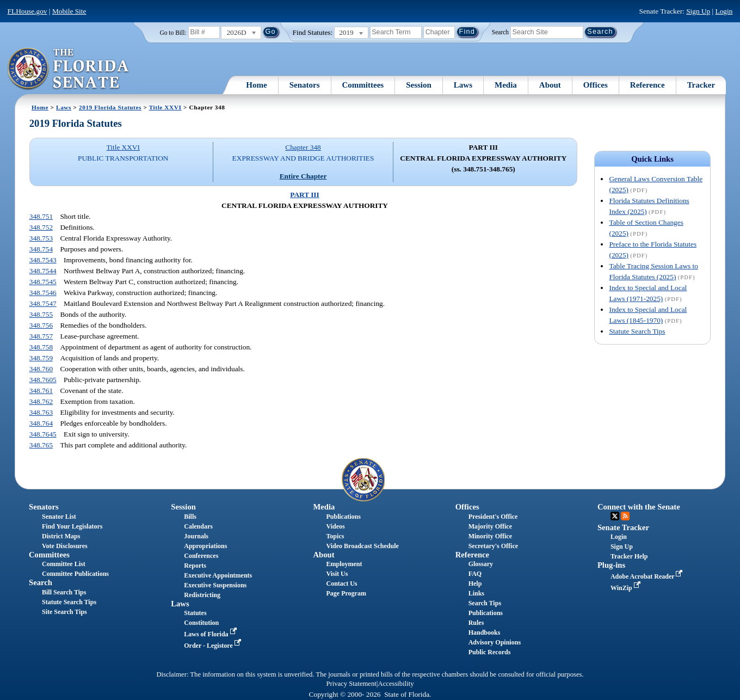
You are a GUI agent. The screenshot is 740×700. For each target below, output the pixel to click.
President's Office (493, 517)
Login (724, 11)
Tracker (701, 85)
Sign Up (698, 11)
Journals (196, 536)
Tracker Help (629, 556)
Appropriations (205, 546)
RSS (625, 516)
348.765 (41, 445)
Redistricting (202, 595)
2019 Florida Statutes (110, 107)
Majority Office (490, 526)
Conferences (201, 556)
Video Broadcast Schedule (362, 546)
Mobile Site (69, 11)
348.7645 (43, 434)
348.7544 (43, 271)
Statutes (195, 613)
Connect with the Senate (639, 507)
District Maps (61, 536)
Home (256, 85)
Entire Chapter (303, 176)
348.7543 (43, 260)
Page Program (346, 593)
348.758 (41, 347)
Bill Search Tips (64, 592)
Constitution (201, 623)
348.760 (41, 369)
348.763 (41, 412)
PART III (304, 195)
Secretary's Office (493, 546)
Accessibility (396, 684)
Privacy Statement (351, 684)
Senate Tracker (623, 527)
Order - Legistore (214, 646)
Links (476, 593)
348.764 (41, 423)
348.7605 (43, 380)
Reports (195, 566)
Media (506, 85)
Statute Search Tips (637, 331)
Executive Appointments (218, 575)
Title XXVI (165, 107)
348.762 (41, 401)
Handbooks (485, 633)
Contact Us (341, 584)
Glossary (481, 564)
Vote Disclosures (65, 546)
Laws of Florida (211, 634)
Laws (463, 85)
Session (419, 85)
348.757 (41, 336)
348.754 (41, 249)
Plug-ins (611, 565)
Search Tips (485, 603)
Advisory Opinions (495, 642)
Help (475, 584)
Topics (335, 536)
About (550, 85)
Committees (363, 85)
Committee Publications (75, 574)
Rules (476, 623)
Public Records (490, 652)
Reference (647, 85)
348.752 (41, 227)
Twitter (615, 516)
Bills (190, 517)
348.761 (41, 391)
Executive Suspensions (215, 585)
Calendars (198, 526)
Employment (344, 564)
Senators (305, 85)
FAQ (475, 574)
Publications (343, 517)
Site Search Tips (64, 612)
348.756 (41, 325)
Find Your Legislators (72, 526)
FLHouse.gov (27, 11)
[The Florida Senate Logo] (69, 69)
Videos (335, 526)
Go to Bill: (173, 33)
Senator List (59, 517)
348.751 (41, 216)
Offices (596, 85)
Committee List (64, 564)
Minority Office (490, 536)
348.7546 (43, 293)
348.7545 (43, 282)
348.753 (41, 238)
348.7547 (43, 303)
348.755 (41, 314)
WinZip (627, 588)
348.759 (41, 358)
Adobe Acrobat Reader (648, 576)
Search (500, 32)
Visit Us (337, 574)
